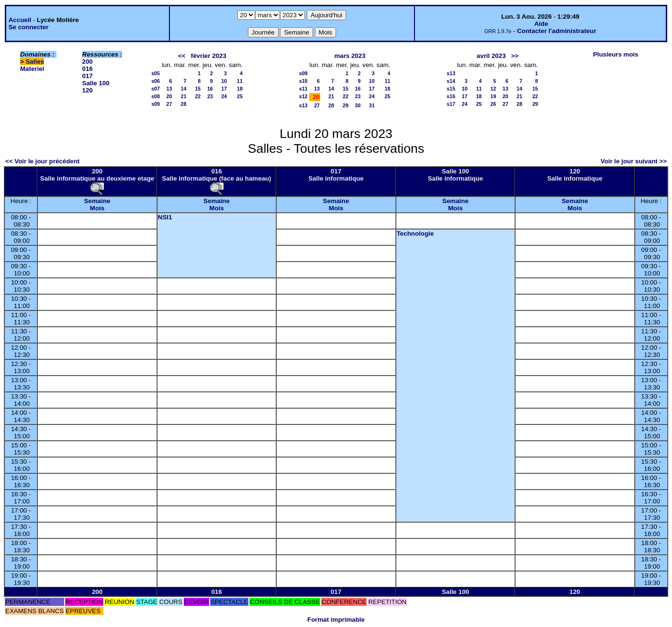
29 (346, 105)
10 (224, 81)
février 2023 (209, 56)
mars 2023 (350, 56)
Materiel (32, 69)
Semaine (97, 201)
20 (169, 96)
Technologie (415, 234)
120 (88, 90)
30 (358, 105)
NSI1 (165, 217)
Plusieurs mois (616, 54)
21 (184, 96)
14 (184, 89)
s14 (451, 81)
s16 (451, 96)
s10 (303, 81)
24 (224, 96)
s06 (156, 81)
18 (240, 89)
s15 (451, 89)
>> (515, 56)
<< (182, 56)
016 (88, 69)
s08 (156, 96)
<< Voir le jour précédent (42, 161)
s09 (156, 104)
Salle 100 (96, 83)
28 (184, 104)
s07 (156, 89)
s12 (303, 96)
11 (240, 81)
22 (198, 96)
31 (372, 105)
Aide (541, 24)
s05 (156, 73)
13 (169, 89)
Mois (97, 208)
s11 (303, 89)
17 (224, 89)
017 (88, 76)
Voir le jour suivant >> (634, 161)
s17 (451, 104)
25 (240, 96)
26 (493, 104)
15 (198, 89)
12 (493, 89)
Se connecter (29, 27)
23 (210, 96)
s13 (303, 105)
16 (210, 89)
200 (88, 62)
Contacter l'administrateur (556, 31)
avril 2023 (491, 56)
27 (169, 104)
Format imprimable (336, 620)
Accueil (20, 20)
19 (493, 96)
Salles (35, 62)
